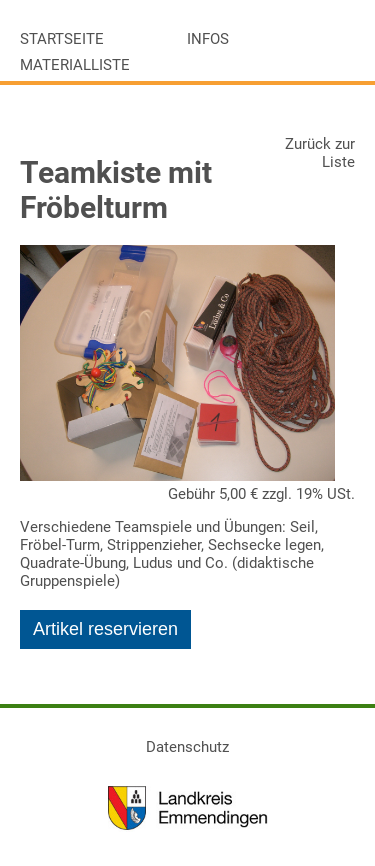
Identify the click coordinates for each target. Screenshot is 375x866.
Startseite (62, 39)
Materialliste (75, 65)
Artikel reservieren (105, 629)
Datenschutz (187, 747)
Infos (208, 39)
